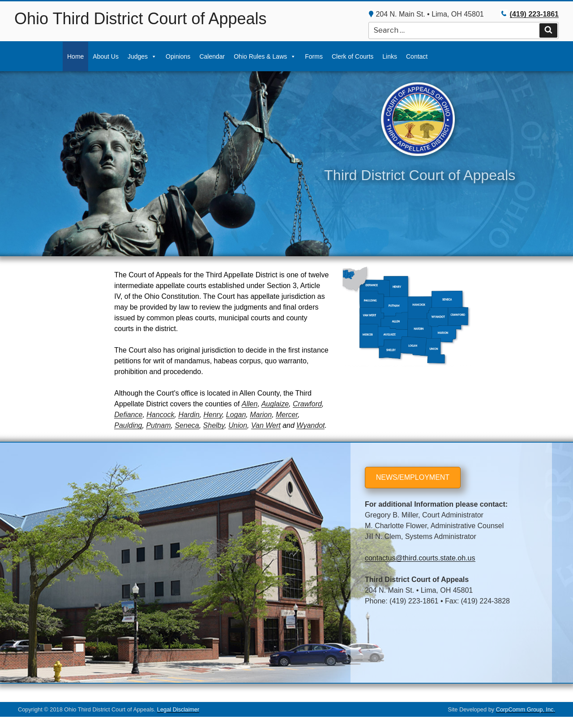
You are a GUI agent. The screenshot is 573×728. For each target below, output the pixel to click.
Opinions (178, 56)
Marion (261, 415)
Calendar (212, 56)
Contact (417, 56)
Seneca (187, 425)
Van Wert (266, 425)
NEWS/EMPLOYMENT (413, 477)
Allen (250, 404)
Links (390, 56)
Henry (213, 415)
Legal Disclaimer (178, 709)
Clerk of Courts (353, 56)
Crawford (307, 404)
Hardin (189, 415)
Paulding (128, 425)
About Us (106, 56)
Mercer (287, 415)
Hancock (160, 415)
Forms (314, 56)
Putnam (158, 425)
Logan (236, 415)
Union (238, 425)
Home (75, 56)
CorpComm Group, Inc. (526, 709)
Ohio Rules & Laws (260, 56)
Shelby (214, 425)
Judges (138, 56)
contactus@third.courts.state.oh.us (420, 558)
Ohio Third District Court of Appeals (141, 19)
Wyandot (310, 425)
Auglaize (275, 404)
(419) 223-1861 (534, 14)
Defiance (128, 415)
